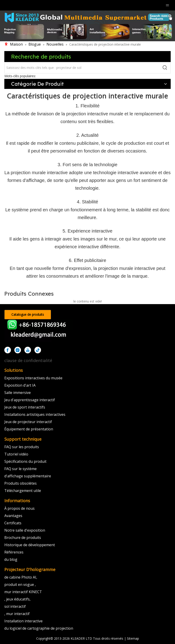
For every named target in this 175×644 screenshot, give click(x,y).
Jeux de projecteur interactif (28, 422)
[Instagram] (18, 350)
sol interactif (15, 606)
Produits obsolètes (21, 483)
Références (14, 552)
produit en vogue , (20, 585)
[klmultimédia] (87, 26)
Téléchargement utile (23, 491)
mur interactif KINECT (23, 592)
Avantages (13, 516)
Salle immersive (18, 393)
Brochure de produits (23, 538)
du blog (11, 559)
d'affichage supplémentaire (28, 476)
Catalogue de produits (28, 314)
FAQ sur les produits (22, 447)
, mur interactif (17, 614)
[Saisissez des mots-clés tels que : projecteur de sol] (82, 68)
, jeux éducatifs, (17, 599)
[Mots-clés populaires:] (165, 68)
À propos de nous (19, 508)
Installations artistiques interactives (35, 414)
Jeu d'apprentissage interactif (30, 400)
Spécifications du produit (25, 461)
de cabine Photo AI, (21, 577)
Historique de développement (30, 545)
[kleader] (39, 331)
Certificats (13, 523)
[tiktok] (38, 350)
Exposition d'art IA (20, 385)
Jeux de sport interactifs (25, 407)
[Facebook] (8, 350)
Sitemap (133, 638)
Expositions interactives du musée (33, 378)
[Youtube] (28, 350)
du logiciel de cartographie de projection (39, 628)
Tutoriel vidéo (16, 454)
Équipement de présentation (29, 429)
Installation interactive (23, 621)
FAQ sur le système (21, 469)
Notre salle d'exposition (25, 530)
